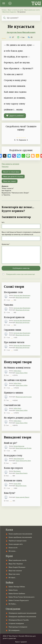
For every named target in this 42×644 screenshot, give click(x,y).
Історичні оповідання (16, 623)
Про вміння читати (14, 342)
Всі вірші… (12, 577)
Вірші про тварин (10, 181)
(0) (30, 37)
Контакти (21, 520)
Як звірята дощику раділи (18, 418)
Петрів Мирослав (19, 446)
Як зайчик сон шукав (15, 380)
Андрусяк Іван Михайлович (21, 32)
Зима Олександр (19, 459)
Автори (21, 515)
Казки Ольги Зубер (22, 373)
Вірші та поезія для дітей (15, 10)
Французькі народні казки (24, 397)
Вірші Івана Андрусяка (9, 12)
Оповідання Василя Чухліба (19, 620)
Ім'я (3, 222)
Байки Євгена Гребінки (17, 593)
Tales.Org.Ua (13, 636)
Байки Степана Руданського (19, 600)
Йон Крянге (17, 471)
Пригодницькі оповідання (18, 627)
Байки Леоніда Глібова (17, 587)
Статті (21, 524)
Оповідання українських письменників (22, 613)
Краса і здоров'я (21, 642)
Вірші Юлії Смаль (21, 486)
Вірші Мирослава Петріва (24, 448)
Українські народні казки (21, 510)
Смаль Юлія (17, 484)
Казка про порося (13, 468)
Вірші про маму (14, 574)
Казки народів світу (16, 544)
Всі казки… (12, 551)
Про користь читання (10, 164)
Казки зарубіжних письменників (20, 537)
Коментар (6, 244)
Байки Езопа (13, 590)
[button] (4, 3)
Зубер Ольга (17, 371)
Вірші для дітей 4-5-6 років (13, 176)
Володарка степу (13, 456)
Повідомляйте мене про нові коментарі (20, 274)
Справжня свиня (12, 330)
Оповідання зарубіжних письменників (22, 616)
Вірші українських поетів (32, 10)
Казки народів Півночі (22, 497)
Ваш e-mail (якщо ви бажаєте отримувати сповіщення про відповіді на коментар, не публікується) (21, 233)
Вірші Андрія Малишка (17, 567)
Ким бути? (10, 493)
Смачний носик (12, 405)
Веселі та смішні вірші (11, 172)
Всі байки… (13, 604)
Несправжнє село (13, 292)
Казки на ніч (13, 548)
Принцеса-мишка (13, 393)
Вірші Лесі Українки (16, 564)
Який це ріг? (11, 443)
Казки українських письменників (20, 534)
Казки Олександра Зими (23, 461)
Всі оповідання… (15, 630)
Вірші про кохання (15, 571)
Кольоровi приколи (14, 317)
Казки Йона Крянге (22, 473)
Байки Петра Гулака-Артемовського (22, 597)
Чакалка (5, 166)
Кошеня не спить (13, 481)
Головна (4, 10)
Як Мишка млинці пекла (17, 368)
